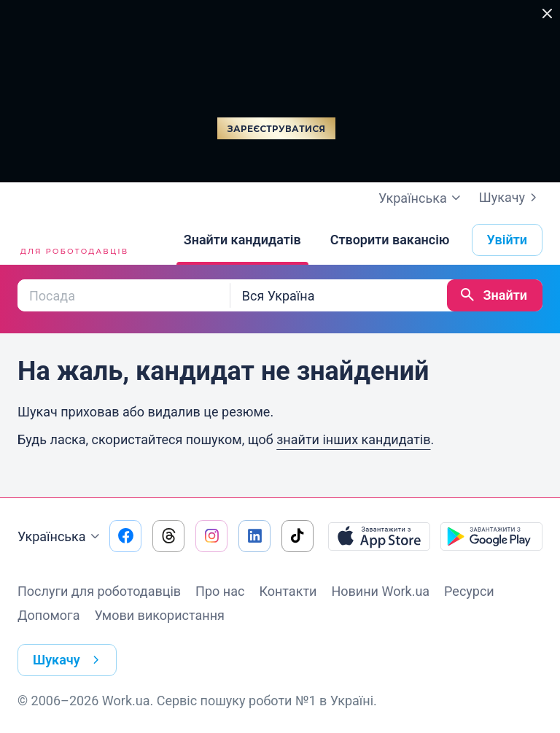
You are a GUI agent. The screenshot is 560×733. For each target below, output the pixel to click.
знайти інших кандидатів (353, 439)
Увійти (507, 240)
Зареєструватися (276, 129)
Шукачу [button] (69, 660)
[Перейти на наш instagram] (211, 536)
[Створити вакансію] (390, 240)
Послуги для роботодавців (99, 591)
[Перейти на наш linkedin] (254, 536)
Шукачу (511, 198)
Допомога (48, 615)
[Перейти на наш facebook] (125, 536)
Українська (61, 537)
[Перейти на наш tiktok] (297, 536)
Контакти (288, 591)
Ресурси (469, 591)
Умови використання (159, 615)
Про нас (220, 591)
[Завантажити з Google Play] (491, 536)
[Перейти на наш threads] (168, 536)
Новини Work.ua (380, 591)
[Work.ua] (72, 240)
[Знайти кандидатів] (242, 240)
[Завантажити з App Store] (379, 536)
